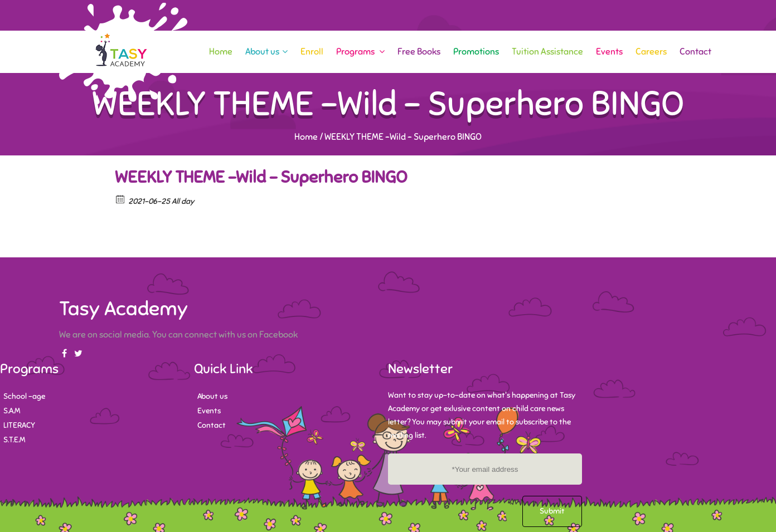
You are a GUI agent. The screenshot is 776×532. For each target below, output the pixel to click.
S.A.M (12, 411)
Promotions (476, 52)
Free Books (419, 52)
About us (266, 52)
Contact (695, 52)
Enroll (312, 52)
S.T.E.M (14, 440)
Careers (651, 52)
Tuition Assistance (547, 52)
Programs (360, 52)
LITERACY (19, 425)
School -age (24, 396)
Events (609, 52)
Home (221, 52)
